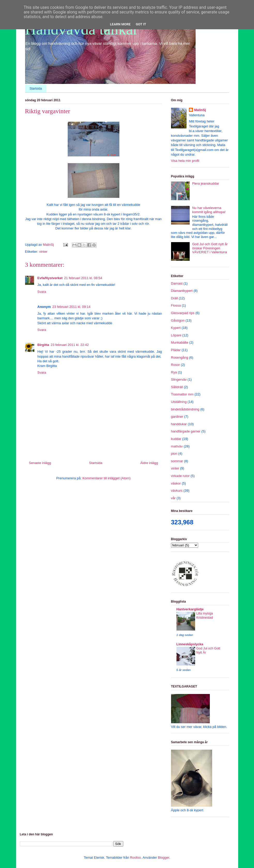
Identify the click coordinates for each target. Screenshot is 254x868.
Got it (141, 24)
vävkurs (177, 491)
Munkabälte (180, 342)
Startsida (36, 89)
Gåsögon (178, 320)
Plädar (176, 350)
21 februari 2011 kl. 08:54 (83, 278)
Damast (177, 283)
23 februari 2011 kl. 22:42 (70, 345)
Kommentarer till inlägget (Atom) (106, 478)
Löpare (176, 335)
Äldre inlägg (149, 463)
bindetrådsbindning (185, 409)
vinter (43, 252)
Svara (42, 292)
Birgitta (43, 345)
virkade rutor (180, 476)
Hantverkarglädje (190, 609)
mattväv (177, 446)
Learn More (120, 24)
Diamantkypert (182, 291)
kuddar (176, 439)
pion (174, 454)
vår (173, 498)
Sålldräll (177, 387)
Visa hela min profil (185, 161)
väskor (176, 483)
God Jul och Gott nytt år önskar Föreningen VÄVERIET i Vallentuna (210, 248)
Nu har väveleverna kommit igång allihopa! (209, 210)
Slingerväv (179, 379)
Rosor (176, 365)
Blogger (164, 858)
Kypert (176, 328)
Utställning (179, 402)
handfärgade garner (186, 431)
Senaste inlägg (40, 463)
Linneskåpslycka (190, 644)
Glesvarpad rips (183, 313)
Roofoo (135, 858)
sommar (177, 461)
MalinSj (200, 110)
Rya (174, 372)
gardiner (177, 417)
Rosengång (180, 357)
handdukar (179, 424)
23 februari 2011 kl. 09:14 (71, 307)
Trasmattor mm (182, 394)
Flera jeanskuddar (206, 183)
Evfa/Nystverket (50, 278)
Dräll (175, 298)
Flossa (176, 305)
